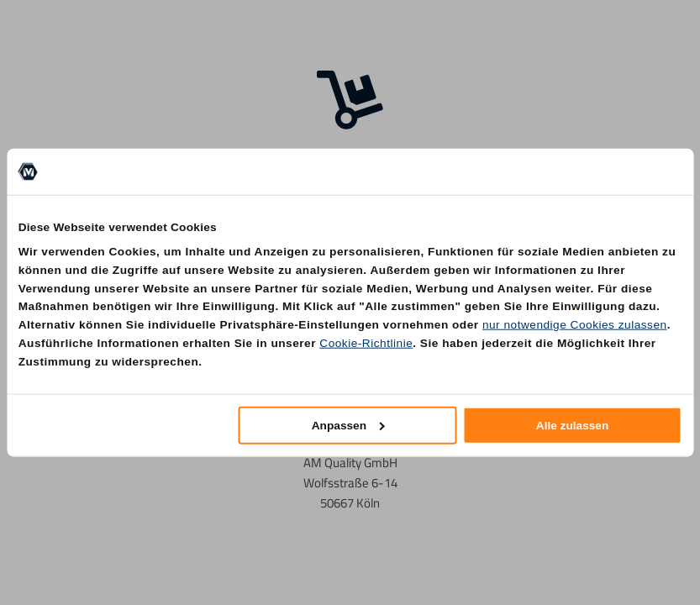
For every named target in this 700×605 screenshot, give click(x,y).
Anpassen (348, 425)
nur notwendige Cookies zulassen (575, 325)
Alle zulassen (573, 425)
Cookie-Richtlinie (366, 343)
